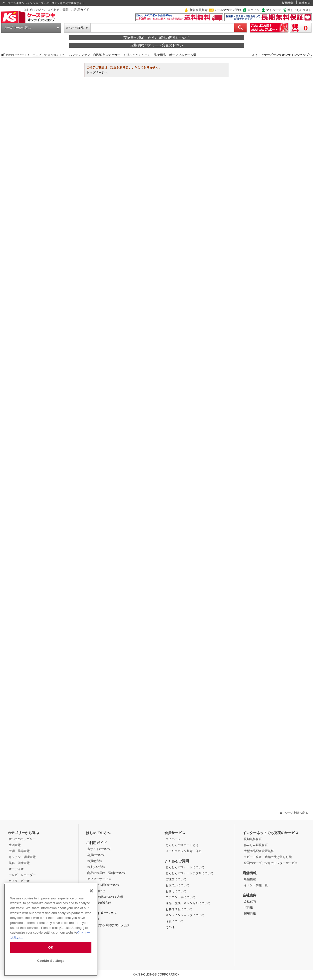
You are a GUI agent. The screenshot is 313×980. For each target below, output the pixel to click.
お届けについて (176, 891)
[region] (51, 930)
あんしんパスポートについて (185, 867)
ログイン (254, 10)
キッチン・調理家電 (22, 857)
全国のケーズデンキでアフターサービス (271, 863)
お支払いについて (178, 885)
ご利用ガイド (80, 10)
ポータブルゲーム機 (183, 55)
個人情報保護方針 (99, 903)
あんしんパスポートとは (182, 845)
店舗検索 (250, 879)
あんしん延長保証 (256, 845)
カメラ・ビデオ (19, 881)
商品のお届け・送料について (107, 873)
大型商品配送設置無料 (259, 851)
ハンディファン (79, 55)
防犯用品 (160, 55)
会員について (96, 855)
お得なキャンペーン (137, 55)
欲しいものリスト (300, 10)
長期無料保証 (253, 839)
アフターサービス (99, 879)
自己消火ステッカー (107, 55)
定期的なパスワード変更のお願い (157, 45)
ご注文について (176, 879)
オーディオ (16, 869)
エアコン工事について (181, 897)
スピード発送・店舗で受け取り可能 (268, 857)
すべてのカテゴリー (22, 839)
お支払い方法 (96, 867)
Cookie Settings (51, 961)
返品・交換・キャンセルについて (188, 903)
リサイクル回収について (104, 885)
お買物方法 (95, 861)
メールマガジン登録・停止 (184, 851)
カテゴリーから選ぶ (17, 28)
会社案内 (305, 3)
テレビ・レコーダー (22, 875)
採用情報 (288, 3)
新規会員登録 (199, 10)
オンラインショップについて (185, 915)
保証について (175, 921)
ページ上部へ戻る (296, 813)
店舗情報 (250, 873)
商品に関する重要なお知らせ (108, 925)
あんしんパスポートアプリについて (190, 873)
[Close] (91, 891)
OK (51, 947)
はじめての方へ (34, 10)
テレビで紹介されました (49, 55)
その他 (170, 927)
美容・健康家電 (19, 863)
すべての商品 (75, 28)
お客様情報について (179, 909)
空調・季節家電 (19, 851)
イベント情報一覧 (256, 885)
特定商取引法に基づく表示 (105, 897)
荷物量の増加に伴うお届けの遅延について (157, 38)
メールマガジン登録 (228, 10)
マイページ (274, 10)
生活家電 (15, 845)
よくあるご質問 (58, 10)
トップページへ (97, 73)
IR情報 (248, 907)
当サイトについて (99, 849)
